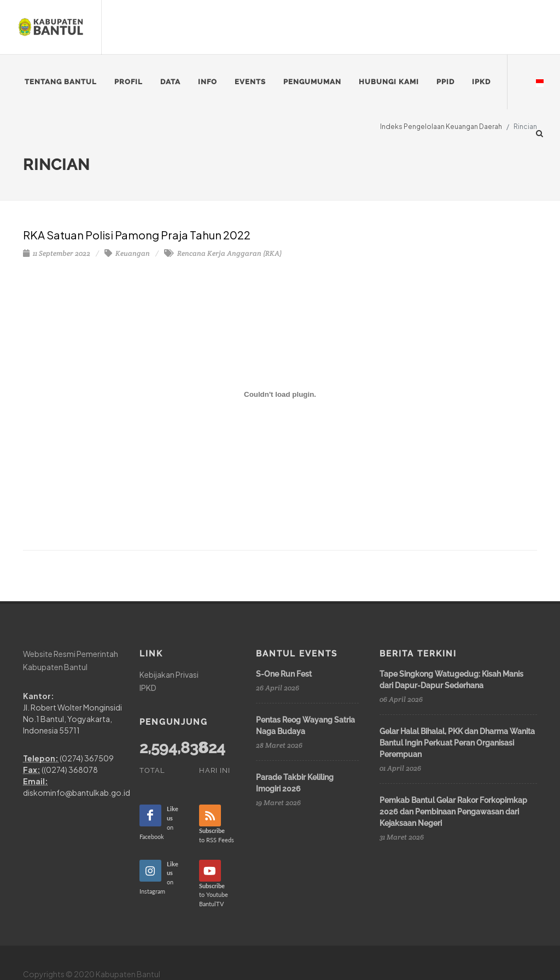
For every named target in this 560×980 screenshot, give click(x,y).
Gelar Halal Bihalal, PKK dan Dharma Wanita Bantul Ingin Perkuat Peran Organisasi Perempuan (457, 743)
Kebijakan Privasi (169, 674)
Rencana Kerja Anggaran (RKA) (223, 253)
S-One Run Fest (284, 674)
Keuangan (127, 253)
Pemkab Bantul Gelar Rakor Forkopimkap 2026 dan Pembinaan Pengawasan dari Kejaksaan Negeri (453, 812)
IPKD (148, 687)
